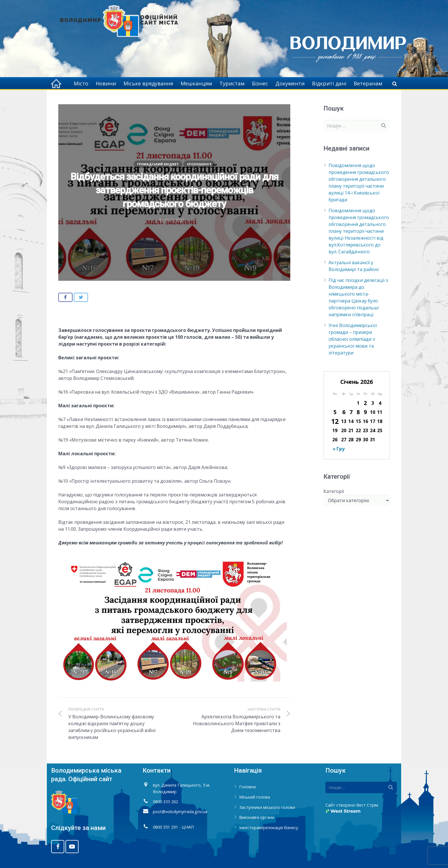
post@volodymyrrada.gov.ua (180, 812)
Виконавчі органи (257, 817)
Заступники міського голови (267, 807)
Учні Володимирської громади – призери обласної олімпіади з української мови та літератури (353, 339)
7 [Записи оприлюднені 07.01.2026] (351, 412)
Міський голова (255, 797)
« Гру (339, 449)
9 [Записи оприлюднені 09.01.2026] (365, 412)
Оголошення (199, 164)
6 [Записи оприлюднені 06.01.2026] (344, 412)
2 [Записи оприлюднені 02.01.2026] (365, 403)
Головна (247, 787)
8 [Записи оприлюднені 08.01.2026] (358, 412)
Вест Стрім (367, 805)
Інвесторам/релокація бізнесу (269, 828)
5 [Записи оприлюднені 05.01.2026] (335, 412)
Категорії (334, 491)
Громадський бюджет (158, 164)
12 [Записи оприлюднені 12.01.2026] (335, 421)
